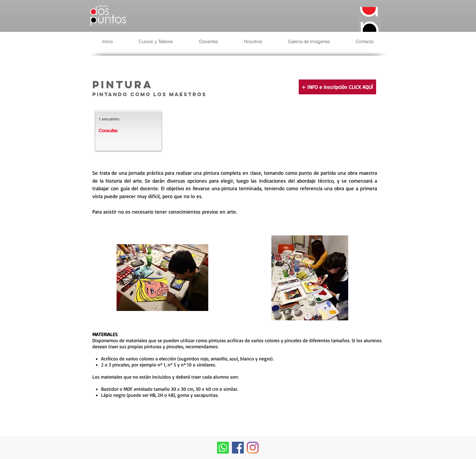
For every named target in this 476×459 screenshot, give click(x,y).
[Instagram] (253, 448)
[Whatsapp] (223, 448)
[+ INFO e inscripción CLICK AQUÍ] (337, 87)
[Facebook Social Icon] (238, 448)
